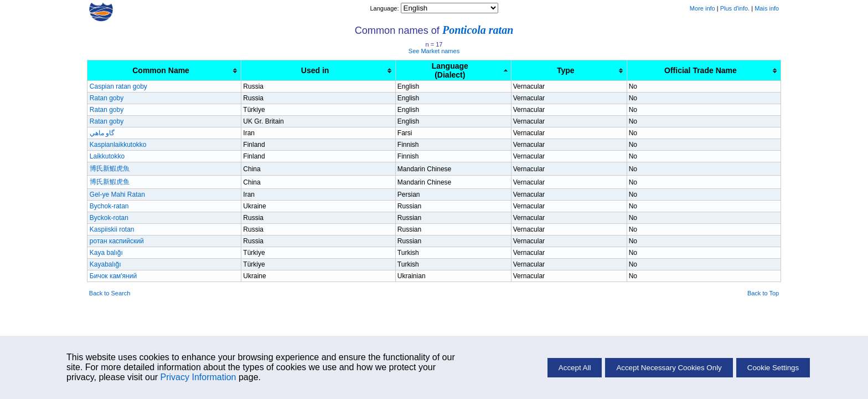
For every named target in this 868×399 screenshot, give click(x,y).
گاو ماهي (102, 133)
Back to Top (763, 293)
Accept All (575, 368)
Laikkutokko (107, 156)
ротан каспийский (117, 241)
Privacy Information (198, 377)
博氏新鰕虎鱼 (110, 182)
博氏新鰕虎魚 (110, 168)
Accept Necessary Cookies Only (669, 368)
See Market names (434, 51)
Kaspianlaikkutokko (118, 145)
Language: (385, 8)
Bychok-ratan (109, 206)
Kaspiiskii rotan (112, 229)
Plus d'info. (735, 8)
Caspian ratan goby (118, 86)
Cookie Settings (773, 368)
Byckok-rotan (109, 218)
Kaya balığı (106, 253)
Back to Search (110, 293)
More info (702, 8)
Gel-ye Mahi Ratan (117, 195)
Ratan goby (107, 98)
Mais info (767, 8)
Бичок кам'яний (113, 276)
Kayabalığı (105, 264)
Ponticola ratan (478, 30)
